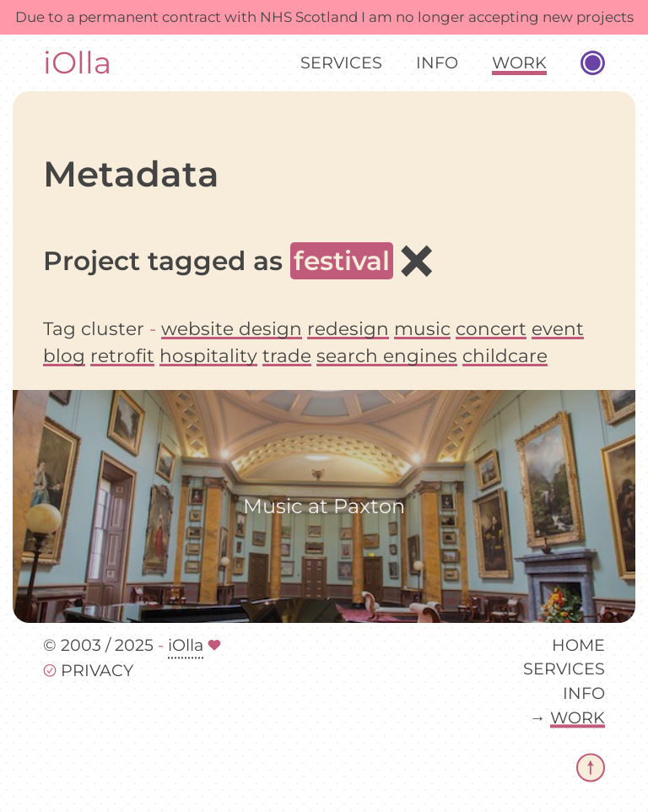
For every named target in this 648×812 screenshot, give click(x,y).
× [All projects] (416, 260)
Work (519, 62)
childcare (505, 355)
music (422, 328)
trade (287, 355)
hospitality (208, 355)
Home (578, 645)
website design (232, 328)
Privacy (97, 671)
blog (64, 355)
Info (437, 62)
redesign (348, 328)
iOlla (77, 63)
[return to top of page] (591, 767)
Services (341, 62)
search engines (387, 355)
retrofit (122, 355)
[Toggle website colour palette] (593, 63)
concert (491, 328)
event (558, 328)
